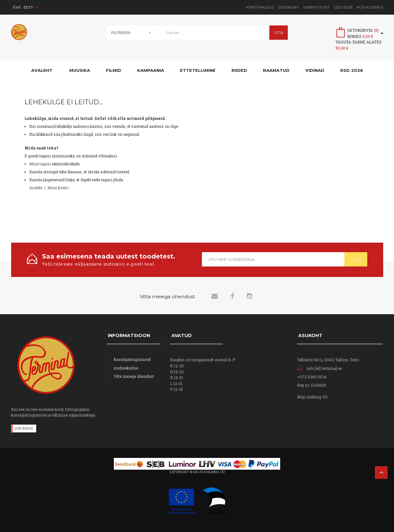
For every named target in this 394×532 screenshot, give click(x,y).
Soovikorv (288, 7)
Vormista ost (316, 7)
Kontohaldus (260, 7)
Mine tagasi (40, 164)
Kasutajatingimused (132, 359)
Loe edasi (24, 428)
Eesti (31, 7)
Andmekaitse (126, 368)
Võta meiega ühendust (134, 376)
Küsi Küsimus (370, 7)
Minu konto (58, 188)
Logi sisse (343, 7)
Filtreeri (121, 33)
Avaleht (36, 188)
